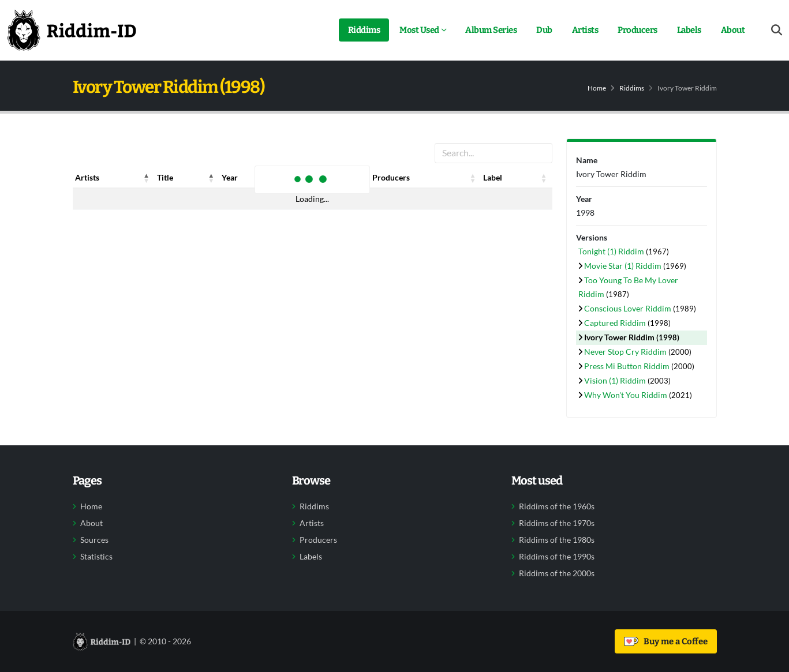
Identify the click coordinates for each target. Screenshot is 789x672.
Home (597, 88)
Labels (689, 30)
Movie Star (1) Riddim (624, 266)
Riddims (364, 30)
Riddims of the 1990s (557, 557)
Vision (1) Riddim (616, 380)
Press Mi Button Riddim (628, 366)
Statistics (96, 557)
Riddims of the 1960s (557, 506)
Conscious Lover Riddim (629, 308)
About (733, 30)
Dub (544, 30)
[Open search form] (777, 30)
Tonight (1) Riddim (612, 251)
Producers (637, 30)
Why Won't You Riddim (627, 395)
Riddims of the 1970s (557, 523)
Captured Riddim (616, 323)
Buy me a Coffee (666, 641)
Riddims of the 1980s (557, 540)
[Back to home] (72, 30)
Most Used (419, 30)
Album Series (491, 30)
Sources (94, 540)
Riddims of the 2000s (557, 573)
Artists (585, 30)
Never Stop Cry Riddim (626, 352)
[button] (147, 178)
